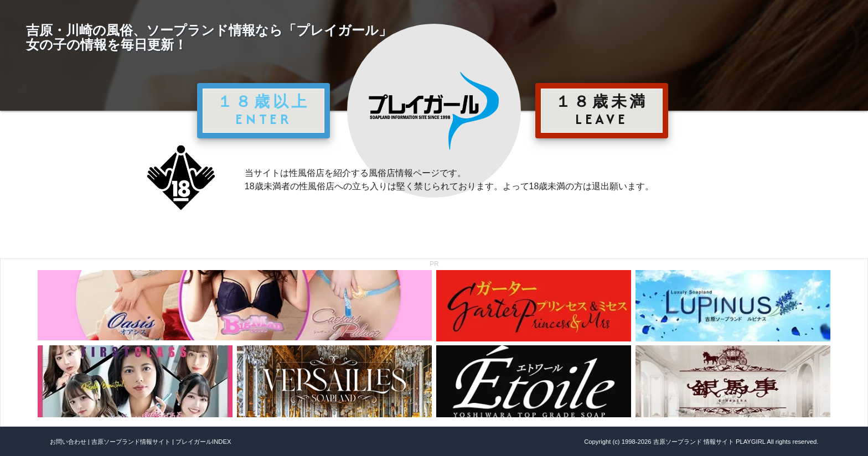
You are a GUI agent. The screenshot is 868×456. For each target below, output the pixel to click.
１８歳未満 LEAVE (602, 110)
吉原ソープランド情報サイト (131, 442)
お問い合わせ (68, 442)
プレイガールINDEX (203, 442)
